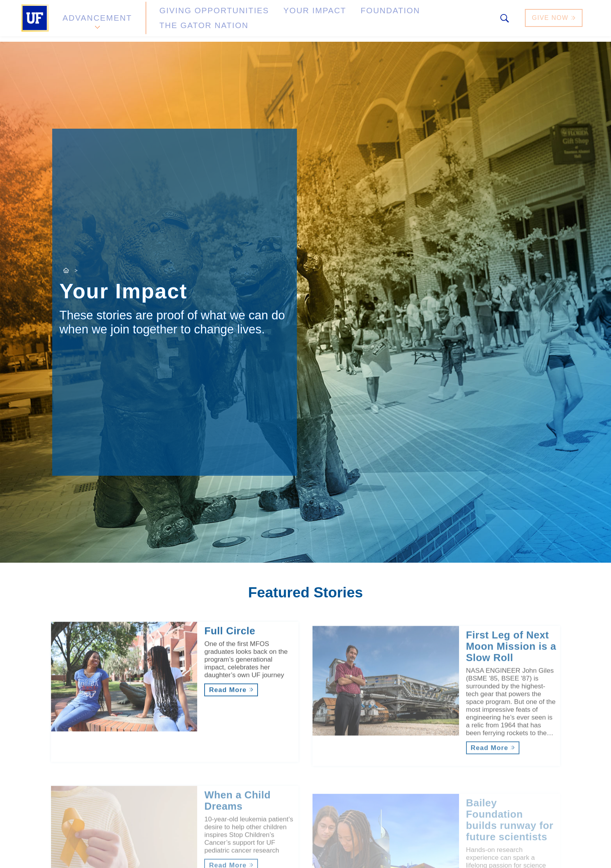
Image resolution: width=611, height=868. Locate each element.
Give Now (554, 21)
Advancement (97, 21)
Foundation (339, 21)
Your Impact (277, 21)
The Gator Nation (412, 21)
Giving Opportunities (195, 21)
